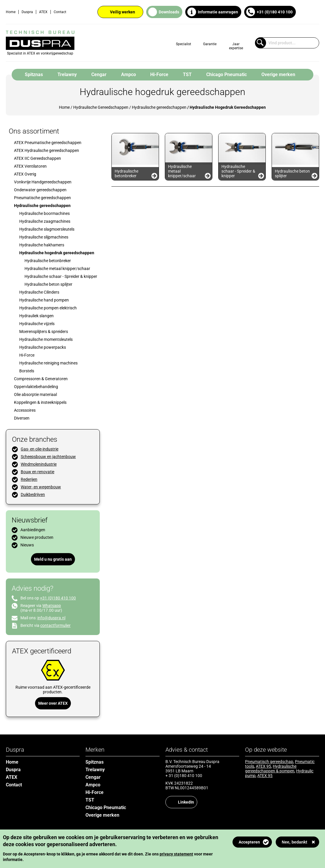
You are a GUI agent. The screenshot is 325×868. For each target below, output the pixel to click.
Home (11, 12)
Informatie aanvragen (218, 12)
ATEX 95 (263, 766)
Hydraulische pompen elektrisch (48, 308)
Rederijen (29, 479)
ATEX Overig (25, 174)
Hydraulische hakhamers (42, 245)
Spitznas (34, 74)
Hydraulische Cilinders (39, 292)
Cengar (99, 74)
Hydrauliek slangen (36, 316)
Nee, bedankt (295, 842)
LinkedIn (186, 802)
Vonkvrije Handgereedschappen (43, 182)
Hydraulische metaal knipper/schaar (57, 269)
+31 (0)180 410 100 (275, 12)
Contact (60, 12)
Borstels (27, 371)
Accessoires (25, 410)
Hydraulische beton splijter (48, 284)
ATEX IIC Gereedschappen (37, 158)
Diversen (22, 418)
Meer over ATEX (53, 703)
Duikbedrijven (33, 495)
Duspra (27, 12)
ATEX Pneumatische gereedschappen (48, 143)
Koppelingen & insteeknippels (40, 402)
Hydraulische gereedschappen (159, 107)
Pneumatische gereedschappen (42, 198)
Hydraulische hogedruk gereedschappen (57, 253)
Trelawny (67, 74)
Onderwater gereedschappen (40, 190)
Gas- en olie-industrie (40, 449)
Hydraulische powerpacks (43, 347)
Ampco (129, 74)
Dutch (303, 12)
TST (187, 74)
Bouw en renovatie (37, 472)
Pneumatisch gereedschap (269, 762)
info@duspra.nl (51, 618)
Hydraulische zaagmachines (45, 221)
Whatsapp (52, 606)
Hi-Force (159, 74)
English (315, 12)
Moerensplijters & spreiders (44, 332)
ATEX (43, 12)
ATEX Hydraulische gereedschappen (47, 150)
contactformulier (55, 625)
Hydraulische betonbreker (48, 261)
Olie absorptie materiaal (35, 394)
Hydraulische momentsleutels (46, 339)
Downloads (169, 12)
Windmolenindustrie (39, 464)
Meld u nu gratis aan (53, 559)
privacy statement (176, 854)
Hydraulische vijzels (37, 324)
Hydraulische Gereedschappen (101, 107)
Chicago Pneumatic (227, 74)
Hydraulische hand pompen (44, 300)
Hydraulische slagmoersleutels (47, 229)
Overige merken (278, 74)
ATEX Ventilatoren (30, 166)
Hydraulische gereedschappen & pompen (271, 769)
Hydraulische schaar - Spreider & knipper (61, 276)
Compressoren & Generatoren (41, 379)
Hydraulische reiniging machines (48, 363)
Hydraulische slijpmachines (44, 237)
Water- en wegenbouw (41, 487)
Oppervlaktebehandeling (36, 387)
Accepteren (249, 842)
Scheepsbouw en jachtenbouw (48, 457)
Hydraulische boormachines (44, 213)
